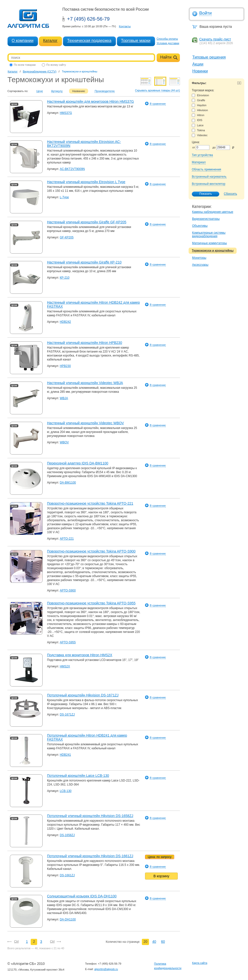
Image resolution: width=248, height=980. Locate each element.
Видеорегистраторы (206, 219)
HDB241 (65, 755)
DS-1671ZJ (67, 715)
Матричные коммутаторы (210, 243)
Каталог (50, 41)
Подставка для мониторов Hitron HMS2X (80, 655)
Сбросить (230, 194)
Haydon (199, 105)
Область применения (206, 169)
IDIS (197, 120)
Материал (199, 162)
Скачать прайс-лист (215, 39)
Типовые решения (209, 57)
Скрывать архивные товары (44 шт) (158, 90)
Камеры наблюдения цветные (213, 212)
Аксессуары (200, 265)
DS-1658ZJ (67, 835)
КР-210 (64, 278)
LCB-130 (65, 791)
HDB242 (65, 322)
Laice (198, 125)
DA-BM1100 (68, 483)
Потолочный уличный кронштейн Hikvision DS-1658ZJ (90, 816)
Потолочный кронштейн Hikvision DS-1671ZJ (83, 695)
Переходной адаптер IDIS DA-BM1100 (78, 463)
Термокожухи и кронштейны (213, 251)
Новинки (200, 71)
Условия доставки (168, 43)
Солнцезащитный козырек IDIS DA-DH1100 (82, 896)
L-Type (64, 197)
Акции (198, 64)
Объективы (200, 226)
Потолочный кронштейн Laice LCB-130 (78, 776)
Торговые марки (136, 41)
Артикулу (57, 91)
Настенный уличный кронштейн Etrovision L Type (86, 182)
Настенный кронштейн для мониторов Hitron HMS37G (90, 101)
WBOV (64, 442)
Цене (40, 91)
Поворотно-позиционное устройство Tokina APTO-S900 (91, 551)
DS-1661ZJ (67, 875)
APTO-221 (67, 539)
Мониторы (199, 258)
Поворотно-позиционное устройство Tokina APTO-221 (90, 503)
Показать (203, 194)
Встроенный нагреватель (209, 177)
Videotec (200, 135)
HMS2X (65, 666)
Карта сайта (200, 963)
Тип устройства (202, 155)
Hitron (198, 115)
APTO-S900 (68, 590)
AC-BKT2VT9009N (72, 169)
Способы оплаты (167, 39)
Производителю (105, 91)
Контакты (125, 26)
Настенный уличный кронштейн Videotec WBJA (85, 383)
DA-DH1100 (68, 919)
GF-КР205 (67, 237)
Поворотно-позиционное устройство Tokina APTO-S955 (91, 603)
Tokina (198, 130)
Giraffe (198, 100)
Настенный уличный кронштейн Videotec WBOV (86, 423)
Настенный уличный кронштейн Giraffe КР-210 (84, 262)
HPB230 (65, 366)
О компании (23, 41)
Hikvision (200, 110)
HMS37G (66, 113)
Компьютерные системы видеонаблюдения (209, 234)
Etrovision (200, 95)
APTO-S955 (68, 642)
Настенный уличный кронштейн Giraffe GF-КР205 (87, 222)
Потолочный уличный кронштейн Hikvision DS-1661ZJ (90, 856)
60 (163, 942)
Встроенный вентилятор (209, 184)
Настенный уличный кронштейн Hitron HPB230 (85, 343)
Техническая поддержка (89, 41)
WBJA (64, 398)
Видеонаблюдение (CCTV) (40, 71)
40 (154, 942)
